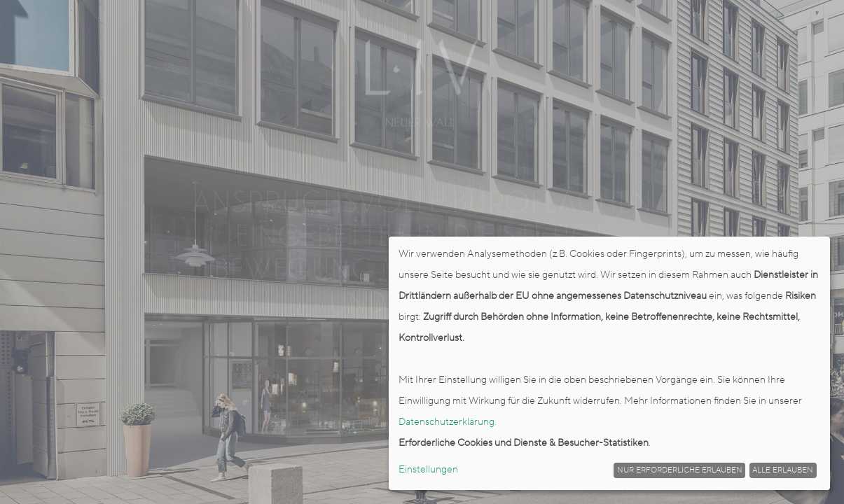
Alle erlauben (783, 470)
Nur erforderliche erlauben (680, 470)
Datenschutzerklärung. (448, 422)
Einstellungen (428, 470)
